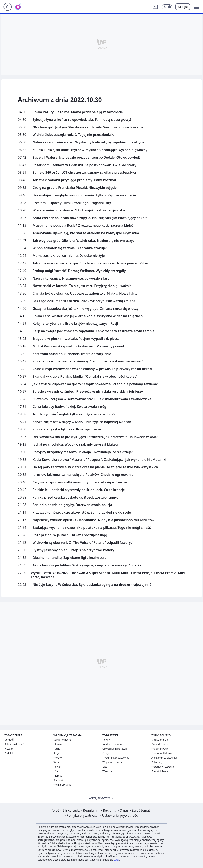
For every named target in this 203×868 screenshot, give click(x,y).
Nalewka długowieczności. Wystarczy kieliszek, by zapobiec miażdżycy (88, 142)
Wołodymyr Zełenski (163, 767)
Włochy (58, 758)
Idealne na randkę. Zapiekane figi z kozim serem (71, 558)
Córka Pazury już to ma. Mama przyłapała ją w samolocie (78, 112)
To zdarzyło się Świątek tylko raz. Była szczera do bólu (75, 414)
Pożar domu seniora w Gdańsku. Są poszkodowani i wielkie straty (84, 165)
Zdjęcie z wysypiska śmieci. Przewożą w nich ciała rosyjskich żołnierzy (88, 392)
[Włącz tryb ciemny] (167, 7)
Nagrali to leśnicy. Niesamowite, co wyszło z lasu (71, 278)
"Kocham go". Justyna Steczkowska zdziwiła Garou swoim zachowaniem (90, 127)
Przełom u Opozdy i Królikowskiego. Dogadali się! (72, 203)
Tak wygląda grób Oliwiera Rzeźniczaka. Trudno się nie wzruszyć (84, 241)
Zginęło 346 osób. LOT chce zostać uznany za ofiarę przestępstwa (84, 173)
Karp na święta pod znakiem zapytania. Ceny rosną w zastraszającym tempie (94, 331)
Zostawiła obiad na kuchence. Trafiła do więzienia (72, 354)
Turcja (57, 749)
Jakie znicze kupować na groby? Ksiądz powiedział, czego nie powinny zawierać (95, 384)
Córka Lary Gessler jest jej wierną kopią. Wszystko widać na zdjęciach (88, 316)
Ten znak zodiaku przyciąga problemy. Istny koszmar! (75, 180)
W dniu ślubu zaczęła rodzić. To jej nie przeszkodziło (74, 135)
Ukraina (58, 744)
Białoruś (58, 780)
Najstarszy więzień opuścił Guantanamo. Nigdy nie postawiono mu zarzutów (94, 520)
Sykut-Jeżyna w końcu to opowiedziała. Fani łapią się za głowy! (82, 120)
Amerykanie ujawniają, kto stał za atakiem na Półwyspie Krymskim (86, 233)
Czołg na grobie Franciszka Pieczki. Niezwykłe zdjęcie (75, 188)
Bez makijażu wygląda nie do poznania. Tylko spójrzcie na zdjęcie (84, 195)
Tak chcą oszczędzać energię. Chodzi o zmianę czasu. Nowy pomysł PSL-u (90, 263)
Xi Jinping (157, 762)
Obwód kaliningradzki (115, 749)
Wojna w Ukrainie (112, 762)
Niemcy (58, 776)
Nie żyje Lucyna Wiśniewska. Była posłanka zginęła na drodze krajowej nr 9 (92, 585)
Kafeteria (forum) (14, 744)
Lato (105, 767)
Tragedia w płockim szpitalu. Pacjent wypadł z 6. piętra (76, 339)
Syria (56, 762)
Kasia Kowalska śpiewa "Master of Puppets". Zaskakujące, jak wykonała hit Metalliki (99, 460)
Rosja (56, 753)
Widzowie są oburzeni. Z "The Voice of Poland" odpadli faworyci (83, 543)
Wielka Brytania (62, 785)
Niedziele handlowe (114, 744)
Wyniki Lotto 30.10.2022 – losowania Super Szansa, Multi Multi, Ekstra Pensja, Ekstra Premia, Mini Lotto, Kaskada (108, 575)
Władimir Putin (160, 749)
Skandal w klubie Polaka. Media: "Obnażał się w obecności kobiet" (85, 377)
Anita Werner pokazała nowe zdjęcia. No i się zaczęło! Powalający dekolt (90, 218)
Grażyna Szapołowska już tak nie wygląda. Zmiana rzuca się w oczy (86, 309)
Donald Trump (160, 744)
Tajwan (57, 767)
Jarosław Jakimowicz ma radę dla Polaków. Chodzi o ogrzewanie (83, 475)
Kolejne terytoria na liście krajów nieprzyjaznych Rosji (75, 324)
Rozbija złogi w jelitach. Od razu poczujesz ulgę (70, 535)
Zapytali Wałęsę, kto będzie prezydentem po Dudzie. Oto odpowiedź (87, 158)
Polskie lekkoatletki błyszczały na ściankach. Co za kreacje (79, 490)
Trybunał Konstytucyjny (116, 758)
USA (56, 771)
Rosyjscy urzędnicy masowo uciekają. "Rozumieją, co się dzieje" (83, 452)
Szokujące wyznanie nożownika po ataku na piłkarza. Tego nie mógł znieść (92, 528)
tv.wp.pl (9, 749)
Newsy (106, 740)
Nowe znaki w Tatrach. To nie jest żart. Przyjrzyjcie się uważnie (82, 286)
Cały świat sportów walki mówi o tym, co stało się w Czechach (82, 482)
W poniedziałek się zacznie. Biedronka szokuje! (70, 248)
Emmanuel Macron (162, 753)
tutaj (116, 860)
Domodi (9, 740)
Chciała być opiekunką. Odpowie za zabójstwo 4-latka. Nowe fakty (85, 293)
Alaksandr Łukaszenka (164, 758)
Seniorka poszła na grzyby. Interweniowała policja (72, 505)
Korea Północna (62, 740)
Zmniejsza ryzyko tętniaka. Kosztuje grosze (67, 429)
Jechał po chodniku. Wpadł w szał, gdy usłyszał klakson (76, 444)
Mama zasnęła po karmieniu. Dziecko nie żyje (69, 256)
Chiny (106, 753)
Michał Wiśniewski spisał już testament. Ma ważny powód (78, 346)
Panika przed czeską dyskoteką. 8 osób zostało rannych (77, 497)
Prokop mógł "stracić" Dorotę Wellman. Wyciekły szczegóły (79, 271)
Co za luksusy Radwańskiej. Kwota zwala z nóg (69, 407)
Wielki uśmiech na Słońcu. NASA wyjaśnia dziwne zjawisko (79, 210)
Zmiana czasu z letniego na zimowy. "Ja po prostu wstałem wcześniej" (88, 361)
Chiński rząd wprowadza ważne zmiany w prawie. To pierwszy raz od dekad (92, 369)
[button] (196, 7)
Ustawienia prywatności (119, 815)
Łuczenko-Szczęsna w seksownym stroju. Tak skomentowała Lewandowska (92, 399)
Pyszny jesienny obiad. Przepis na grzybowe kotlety (73, 550)
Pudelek (9, 753)
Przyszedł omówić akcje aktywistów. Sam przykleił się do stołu (82, 512)
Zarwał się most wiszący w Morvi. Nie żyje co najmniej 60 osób (82, 422)
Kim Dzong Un (160, 740)
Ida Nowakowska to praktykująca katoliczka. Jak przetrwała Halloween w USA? (95, 437)
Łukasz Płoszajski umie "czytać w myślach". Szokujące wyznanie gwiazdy (90, 150)
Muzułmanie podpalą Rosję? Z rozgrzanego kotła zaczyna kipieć (83, 225)
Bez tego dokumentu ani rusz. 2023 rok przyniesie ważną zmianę (84, 301)
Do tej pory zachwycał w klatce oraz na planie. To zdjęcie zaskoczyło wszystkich (95, 467)
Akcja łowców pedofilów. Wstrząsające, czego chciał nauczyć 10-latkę (87, 565)
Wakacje (107, 771)
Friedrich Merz (160, 771)
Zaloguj (183, 7)
